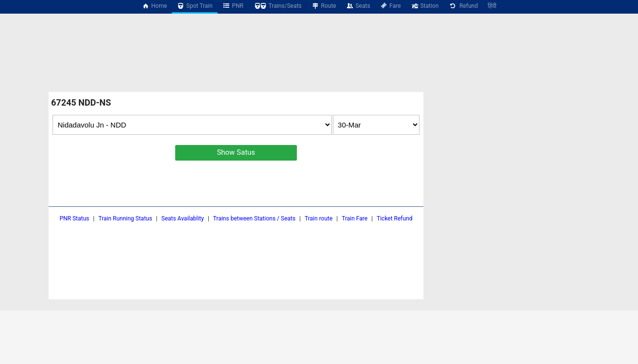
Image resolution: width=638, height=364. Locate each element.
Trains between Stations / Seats (254, 218)
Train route (319, 218)
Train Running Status (125, 218)
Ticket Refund (395, 218)
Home (154, 6)
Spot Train (195, 6)
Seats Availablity (183, 218)
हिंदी (492, 6)
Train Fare (355, 218)
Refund (463, 6)
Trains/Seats (277, 6)
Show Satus (236, 152)
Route (324, 6)
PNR (233, 6)
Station (425, 6)
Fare (391, 6)
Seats (358, 6)
